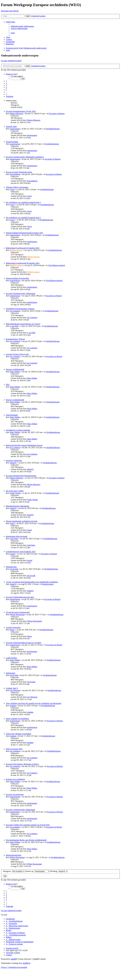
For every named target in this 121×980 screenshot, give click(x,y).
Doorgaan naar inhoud (10, 11)
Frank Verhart (15, 493)
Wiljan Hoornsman (17, 615)
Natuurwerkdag (12, 142)
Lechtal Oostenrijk (13, 627)
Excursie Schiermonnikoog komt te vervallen (24, 643)
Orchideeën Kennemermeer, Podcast (20, 309)
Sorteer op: (38, 871)
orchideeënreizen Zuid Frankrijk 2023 (21, 552)
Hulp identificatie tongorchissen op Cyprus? (23, 324)
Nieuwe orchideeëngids (15, 369)
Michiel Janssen (16, 250)
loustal (13, 554)
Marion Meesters (17, 114)
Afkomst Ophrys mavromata (17, 187)
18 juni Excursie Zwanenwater (18, 612)
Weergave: (14, 871)
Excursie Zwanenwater (15, 794)
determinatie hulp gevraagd (17, 536)
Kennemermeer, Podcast (15, 339)
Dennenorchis (11, 567)
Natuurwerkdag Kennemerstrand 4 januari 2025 (25, 233)
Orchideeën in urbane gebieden (18, 430)
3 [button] (6, 85)
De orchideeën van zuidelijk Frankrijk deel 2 (23, 218)
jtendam (13, 706)
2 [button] (6, 83)
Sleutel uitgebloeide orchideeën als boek (22, 521)
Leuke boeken (11, 658)
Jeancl (12, 523)
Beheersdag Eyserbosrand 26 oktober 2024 (23, 248)
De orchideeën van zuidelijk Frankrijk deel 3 (23, 202)
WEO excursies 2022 (14, 749)
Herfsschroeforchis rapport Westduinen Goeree (24, 445)
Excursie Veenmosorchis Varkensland (20, 294)
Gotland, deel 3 (12, 688)
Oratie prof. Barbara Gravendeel (18, 734)
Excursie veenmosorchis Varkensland (20, 810)
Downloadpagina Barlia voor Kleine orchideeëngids (26, 840)
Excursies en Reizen (57, 114)
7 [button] (6, 94)
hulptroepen (10, 673)
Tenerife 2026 (11, 127)
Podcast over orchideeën (15, 779)
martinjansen (15, 129)
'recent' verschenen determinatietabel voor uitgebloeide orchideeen (32, 582)
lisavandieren (15, 174)
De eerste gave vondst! (15, 491)
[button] (12, 74)
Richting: (59, 871)
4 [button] (6, 88)
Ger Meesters (15, 690)
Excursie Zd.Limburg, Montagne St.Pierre (22, 764)
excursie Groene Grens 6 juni (17, 354)
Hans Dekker (15, 372)
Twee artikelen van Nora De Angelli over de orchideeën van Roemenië (33, 703)
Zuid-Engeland (12, 415)
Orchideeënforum (53, 129)
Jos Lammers (15, 311)
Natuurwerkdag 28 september (17, 278)
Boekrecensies (48, 584)
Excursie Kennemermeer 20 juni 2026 (21, 111)
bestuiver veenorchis (14, 460)
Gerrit (12, 189)
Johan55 (13, 463)
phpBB (13, 959)
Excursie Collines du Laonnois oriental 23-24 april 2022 (28, 825)
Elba (8, 385)
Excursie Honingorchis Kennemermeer (21, 476)
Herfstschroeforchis (14, 855)
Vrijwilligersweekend (56, 265)
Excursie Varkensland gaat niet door (20, 597)
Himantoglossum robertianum (18, 506)
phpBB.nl (26, 963)
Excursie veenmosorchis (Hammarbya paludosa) (25, 157)
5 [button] (6, 90)
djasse (12, 630)
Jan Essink (14, 569)
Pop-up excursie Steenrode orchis (19, 172)
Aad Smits (14, 539)
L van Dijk (14, 326)
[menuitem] (22, 26)
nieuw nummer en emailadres (17, 719)
